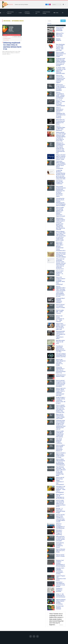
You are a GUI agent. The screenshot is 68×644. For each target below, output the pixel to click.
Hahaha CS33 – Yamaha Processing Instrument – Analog (60, 571)
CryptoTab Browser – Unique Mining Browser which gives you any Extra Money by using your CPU (61, 175)
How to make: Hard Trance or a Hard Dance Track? (61, 54)
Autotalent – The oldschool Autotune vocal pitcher (61, 584)
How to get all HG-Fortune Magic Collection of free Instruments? (60, 481)
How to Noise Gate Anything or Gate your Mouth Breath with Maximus (60, 462)
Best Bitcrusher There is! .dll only (60, 342)
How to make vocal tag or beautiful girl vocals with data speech (60, 434)
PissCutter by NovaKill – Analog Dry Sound (60, 545)
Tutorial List (38, 13)
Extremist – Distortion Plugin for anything (59, 532)
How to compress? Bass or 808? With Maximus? (61, 128)
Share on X (61, 625)
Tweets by (49, 23)
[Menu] (63, 4)
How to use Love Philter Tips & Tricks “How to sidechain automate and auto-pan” (61, 392)
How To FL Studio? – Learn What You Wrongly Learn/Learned (61, 103)
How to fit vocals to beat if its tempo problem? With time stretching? (61, 281)
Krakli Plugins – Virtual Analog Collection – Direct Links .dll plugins (61, 400)
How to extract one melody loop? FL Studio (60, 306)
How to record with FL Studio (60, 555)
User (20, 13)
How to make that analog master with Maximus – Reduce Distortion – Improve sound (60, 212)
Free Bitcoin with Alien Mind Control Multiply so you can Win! (61, 349)
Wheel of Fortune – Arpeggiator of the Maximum (60, 526)
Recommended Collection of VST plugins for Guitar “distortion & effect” (61, 335)
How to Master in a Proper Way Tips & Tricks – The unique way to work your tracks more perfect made (61, 236)
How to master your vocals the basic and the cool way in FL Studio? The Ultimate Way (61, 409)
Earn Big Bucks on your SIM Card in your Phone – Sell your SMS (60, 47)
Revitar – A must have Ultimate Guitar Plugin (61, 511)
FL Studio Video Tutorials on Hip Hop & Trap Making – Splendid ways (61, 71)
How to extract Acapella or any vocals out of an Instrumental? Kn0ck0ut (61, 383)
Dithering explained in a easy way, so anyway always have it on (12, 46)
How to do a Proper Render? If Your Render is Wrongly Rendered (61, 87)
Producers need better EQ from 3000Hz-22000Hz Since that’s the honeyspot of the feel (61, 62)
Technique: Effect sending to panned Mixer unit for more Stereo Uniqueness (61, 165)
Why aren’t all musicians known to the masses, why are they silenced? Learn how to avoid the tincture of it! (61, 264)
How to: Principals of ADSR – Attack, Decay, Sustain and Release (60, 95)
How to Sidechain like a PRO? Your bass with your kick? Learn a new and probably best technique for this (61, 291)
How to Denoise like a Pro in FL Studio (61, 551)
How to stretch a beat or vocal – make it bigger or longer (61, 455)
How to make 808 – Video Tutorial (60, 312)
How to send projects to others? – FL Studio (60, 273)
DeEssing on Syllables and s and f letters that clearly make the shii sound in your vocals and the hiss (60, 148)
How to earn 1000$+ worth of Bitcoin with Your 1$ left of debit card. (61, 326)
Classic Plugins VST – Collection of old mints (61, 578)
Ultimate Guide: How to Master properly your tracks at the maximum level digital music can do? (61, 425)
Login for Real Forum (46, 13)
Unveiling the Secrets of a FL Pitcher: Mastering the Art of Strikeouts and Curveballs (61, 202)
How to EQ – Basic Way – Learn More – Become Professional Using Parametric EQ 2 (61, 246)
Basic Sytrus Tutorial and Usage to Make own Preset (60, 416)
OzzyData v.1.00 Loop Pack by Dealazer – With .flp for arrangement (61, 489)
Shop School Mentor (10, 13)
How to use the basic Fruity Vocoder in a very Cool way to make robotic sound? (61, 518)
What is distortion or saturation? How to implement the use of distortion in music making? (61, 113)
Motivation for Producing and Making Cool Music (60, 122)
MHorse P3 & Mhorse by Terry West (60, 35)
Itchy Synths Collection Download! (60, 29)
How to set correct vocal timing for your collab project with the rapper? (61, 79)
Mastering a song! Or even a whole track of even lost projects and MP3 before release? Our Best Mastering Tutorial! (60, 224)
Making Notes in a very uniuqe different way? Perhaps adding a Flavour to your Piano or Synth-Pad (61, 137)
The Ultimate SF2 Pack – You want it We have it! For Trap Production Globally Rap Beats (61, 471)
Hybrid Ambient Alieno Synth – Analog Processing (61, 602)
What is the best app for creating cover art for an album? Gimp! (61, 157)
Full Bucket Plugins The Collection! (60, 182)
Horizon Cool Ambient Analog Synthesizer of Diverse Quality (61, 563)
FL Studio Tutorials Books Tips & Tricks (12, 35)
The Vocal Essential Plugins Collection (59, 441)
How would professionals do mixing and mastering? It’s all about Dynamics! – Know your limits (61, 191)
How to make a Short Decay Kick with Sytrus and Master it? (60, 448)
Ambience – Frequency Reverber (60, 590)
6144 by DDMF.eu (59, 40)
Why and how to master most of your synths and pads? (60, 539)
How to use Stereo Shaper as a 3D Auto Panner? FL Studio (61, 362)
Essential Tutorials (27, 13)
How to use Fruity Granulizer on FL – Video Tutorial (60, 319)
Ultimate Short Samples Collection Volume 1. (60, 300)
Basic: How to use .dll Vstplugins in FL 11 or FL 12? (60, 496)
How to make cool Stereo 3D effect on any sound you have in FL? (61, 503)
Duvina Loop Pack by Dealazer (21, 4)
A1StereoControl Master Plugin (61, 376)
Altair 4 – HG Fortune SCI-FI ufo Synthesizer (61, 595)
